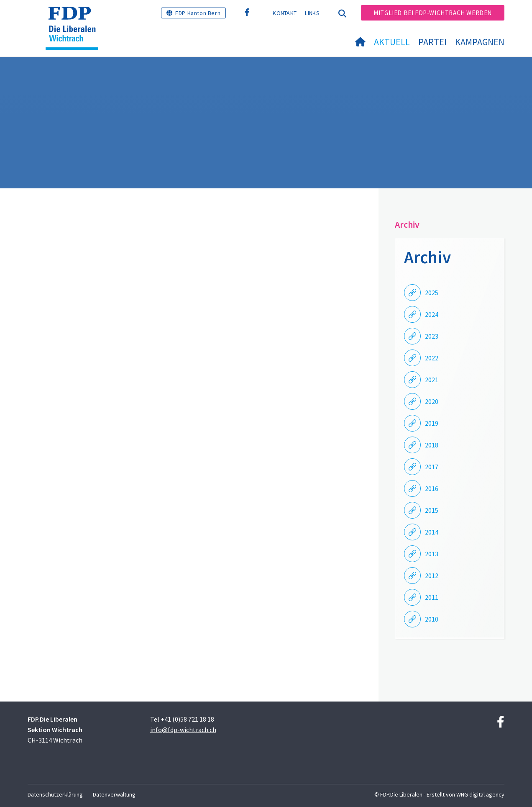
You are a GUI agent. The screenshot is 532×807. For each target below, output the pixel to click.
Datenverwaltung (114, 794)
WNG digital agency (480, 794)
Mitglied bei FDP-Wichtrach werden (433, 13)
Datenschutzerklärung (55, 794)
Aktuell (392, 42)
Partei (432, 42)
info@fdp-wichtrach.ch (183, 730)
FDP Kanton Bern (198, 13)
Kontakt (285, 13)
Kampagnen (480, 42)
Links (312, 13)
